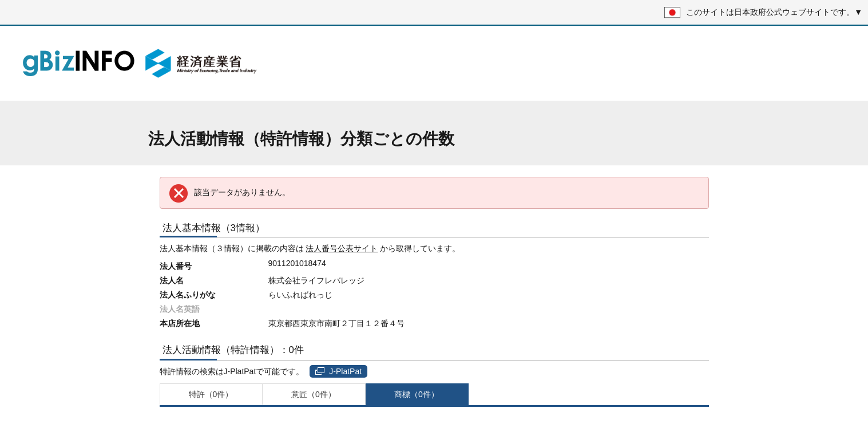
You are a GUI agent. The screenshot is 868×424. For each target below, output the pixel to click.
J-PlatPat (338, 371)
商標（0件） (417, 394)
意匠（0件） (314, 394)
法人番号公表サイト (342, 248)
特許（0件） (211, 394)
